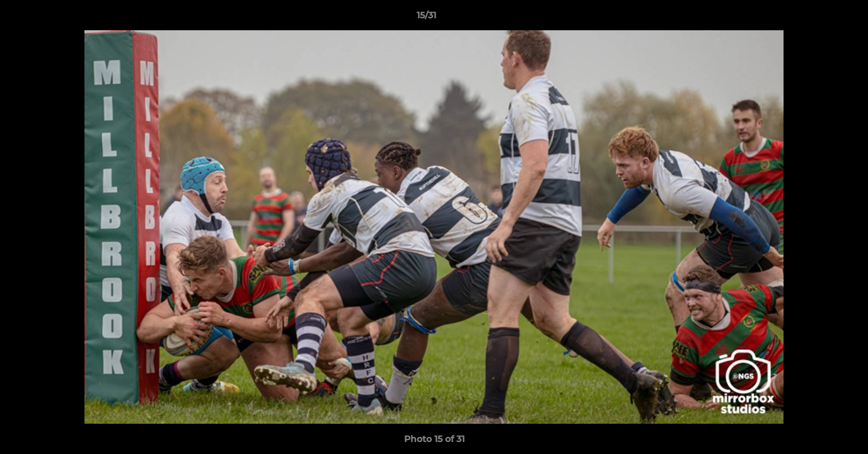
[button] (815, 18)
